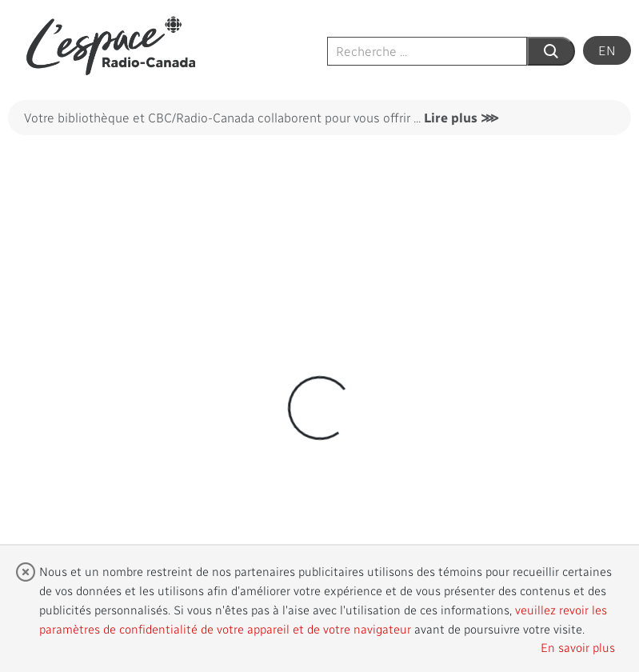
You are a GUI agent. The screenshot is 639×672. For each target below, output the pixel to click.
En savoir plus (578, 647)
